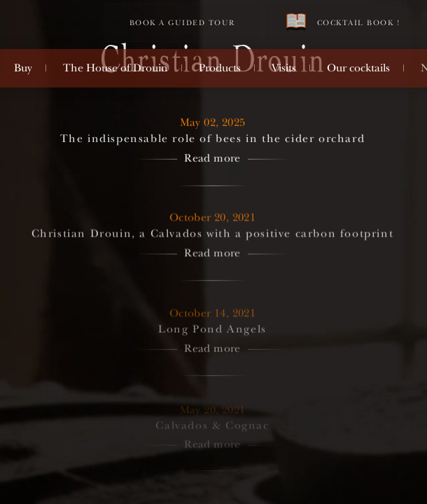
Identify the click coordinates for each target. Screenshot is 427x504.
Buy (23, 68)
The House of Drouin (115, 68)
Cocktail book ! (343, 22)
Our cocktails (358, 68)
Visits (284, 68)
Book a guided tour (182, 23)
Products (220, 68)
